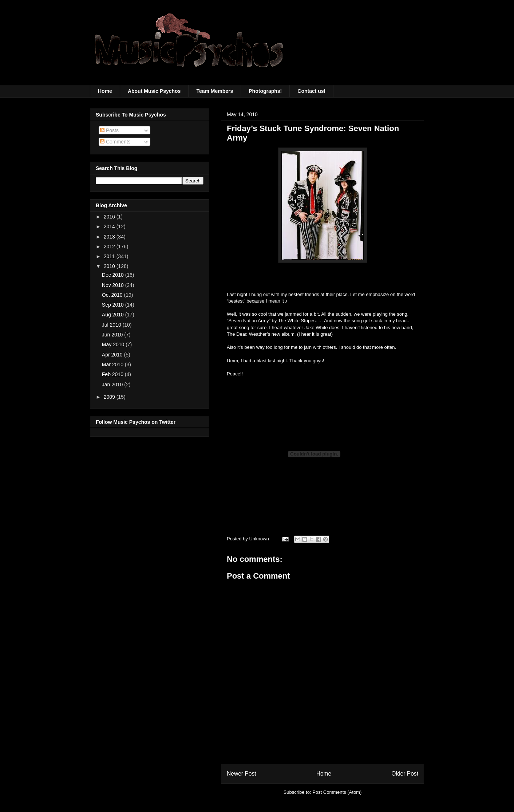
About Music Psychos (154, 91)
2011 (110, 256)
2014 (110, 226)
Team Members (215, 91)
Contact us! (311, 91)
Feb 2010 (113, 374)
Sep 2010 (114, 305)
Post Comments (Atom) (337, 792)
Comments (115, 142)
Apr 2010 (113, 355)
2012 (110, 247)
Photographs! (265, 91)
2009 (110, 397)
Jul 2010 (112, 325)
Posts (109, 130)
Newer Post (242, 774)
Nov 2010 (114, 285)
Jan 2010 (113, 385)
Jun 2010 (113, 335)
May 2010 (114, 344)
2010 (110, 266)
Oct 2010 (113, 295)
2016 (110, 217)
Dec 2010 (114, 275)
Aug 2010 (114, 315)
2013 (110, 237)
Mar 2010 (113, 364)
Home (105, 91)
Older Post (405, 774)
